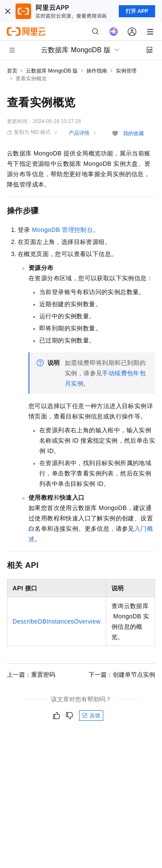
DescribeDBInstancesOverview (57, 621)
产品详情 (79, 133)
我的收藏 (133, 133)
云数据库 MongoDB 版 (52, 71)
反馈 (91, 716)
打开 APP (137, 11)
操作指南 (97, 71)
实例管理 (126, 71)
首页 (12, 71)
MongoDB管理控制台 (62, 230)
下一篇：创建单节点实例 (122, 675)
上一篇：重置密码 (31, 675)
